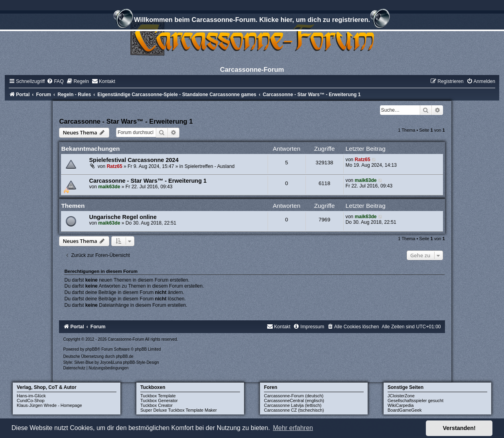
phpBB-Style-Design (141, 362)
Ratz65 (115, 166)
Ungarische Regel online (123, 217)
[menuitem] (55, 81)
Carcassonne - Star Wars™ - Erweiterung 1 (126, 121)
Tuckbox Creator (157, 405)
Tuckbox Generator (159, 401)
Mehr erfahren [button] (293, 428)
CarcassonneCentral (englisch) (294, 401)
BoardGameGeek (405, 410)
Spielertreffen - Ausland (210, 166)
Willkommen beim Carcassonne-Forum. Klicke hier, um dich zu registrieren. (252, 21)
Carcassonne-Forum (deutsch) (294, 396)
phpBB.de (125, 356)
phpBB (91, 349)
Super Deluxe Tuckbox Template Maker (179, 410)
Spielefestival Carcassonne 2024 (134, 160)
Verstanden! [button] (459, 428)
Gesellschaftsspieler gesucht (415, 401)
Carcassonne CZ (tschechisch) (294, 410)
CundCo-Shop (31, 401)
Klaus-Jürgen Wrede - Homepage (49, 405)
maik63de (109, 187)
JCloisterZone (401, 396)
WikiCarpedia (401, 405)
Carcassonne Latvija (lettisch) (293, 405)
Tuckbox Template (158, 396)
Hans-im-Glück (31, 396)
